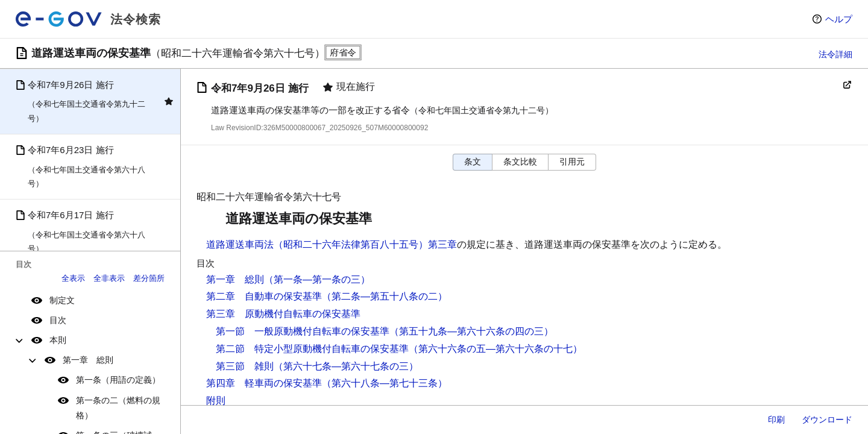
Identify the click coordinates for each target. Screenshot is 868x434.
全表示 (73, 278)
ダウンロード (827, 420)
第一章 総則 (88, 360)
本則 (58, 340)
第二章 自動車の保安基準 (264, 296)
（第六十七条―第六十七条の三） (346, 366)
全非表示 (109, 278)
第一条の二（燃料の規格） (118, 408)
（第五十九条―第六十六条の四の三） (471, 331)
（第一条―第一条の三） (317, 279)
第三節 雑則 (245, 366)
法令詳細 (835, 54)
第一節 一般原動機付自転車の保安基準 (303, 331)
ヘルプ (839, 19)
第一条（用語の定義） (118, 380)
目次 (58, 320)
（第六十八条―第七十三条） (385, 383)
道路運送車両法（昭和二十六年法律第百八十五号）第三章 (332, 244)
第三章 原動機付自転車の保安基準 (283, 314)
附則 (216, 401)
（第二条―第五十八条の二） (385, 296)
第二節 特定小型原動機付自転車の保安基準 (312, 349)
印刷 (776, 420)
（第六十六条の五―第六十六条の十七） (495, 349)
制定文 (62, 300)
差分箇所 (149, 278)
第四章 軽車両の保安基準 (264, 383)
